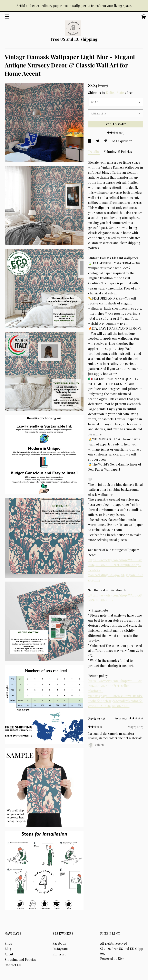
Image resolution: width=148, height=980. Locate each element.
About (9, 954)
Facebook (59, 943)
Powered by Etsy (112, 958)
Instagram (60, 949)
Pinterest (59, 954)
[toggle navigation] (7, 17)
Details (94, 152)
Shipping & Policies (118, 152)
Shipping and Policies (20, 959)
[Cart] (143, 18)
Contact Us (13, 965)
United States (115, 93)
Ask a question (122, 141)
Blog (8, 949)
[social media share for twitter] (98, 141)
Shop (8, 943)
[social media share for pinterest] (106, 141)
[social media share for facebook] (90, 141)
